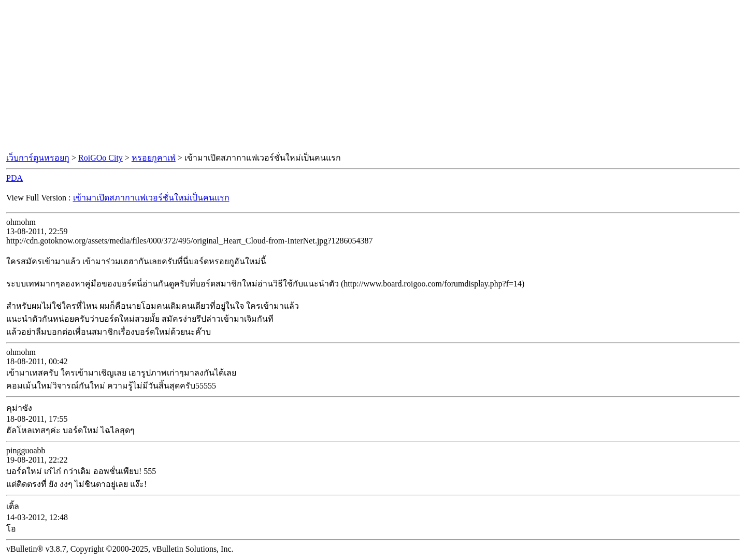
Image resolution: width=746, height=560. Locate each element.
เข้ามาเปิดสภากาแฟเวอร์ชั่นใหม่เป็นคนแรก (151, 198)
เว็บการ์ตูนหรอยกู (38, 158)
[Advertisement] (373, 77)
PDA (15, 178)
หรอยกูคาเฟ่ (154, 158)
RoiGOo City (101, 158)
